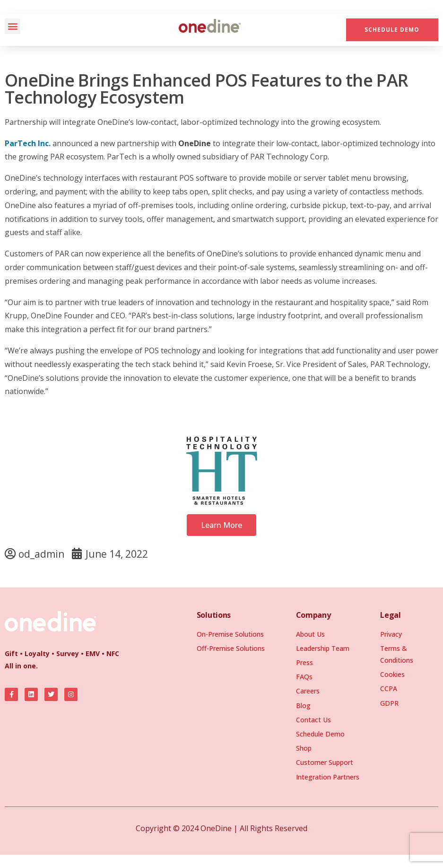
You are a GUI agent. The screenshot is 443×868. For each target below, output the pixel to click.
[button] (13, 26)
